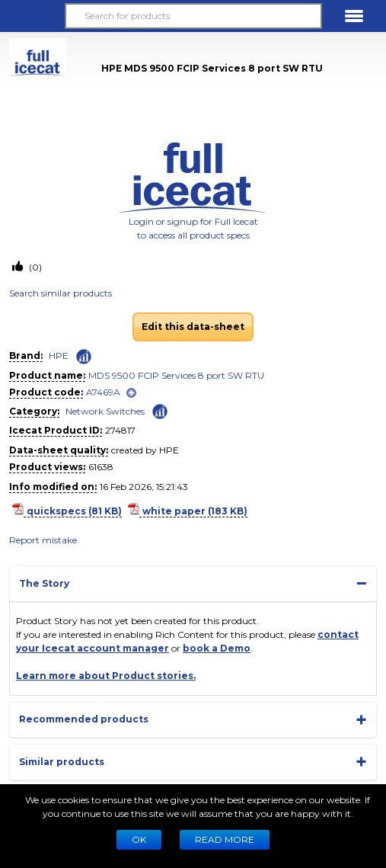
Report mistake (43, 540)
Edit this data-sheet (193, 327)
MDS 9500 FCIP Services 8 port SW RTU (176, 375)
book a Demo (217, 648)
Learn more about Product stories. (106, 676)
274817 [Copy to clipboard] (120, 430)
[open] (131, 393)
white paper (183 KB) (195, 511)
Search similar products (61, 293)
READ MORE (225, 839)
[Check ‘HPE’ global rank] (84, 357)
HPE (59, 356)
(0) (34, 267)
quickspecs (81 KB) (74, 511)
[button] (32, 16)
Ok (139, 839)
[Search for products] (193, 16)
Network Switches (105, 411)
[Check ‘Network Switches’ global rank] (160, 410)
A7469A (103, 392)
